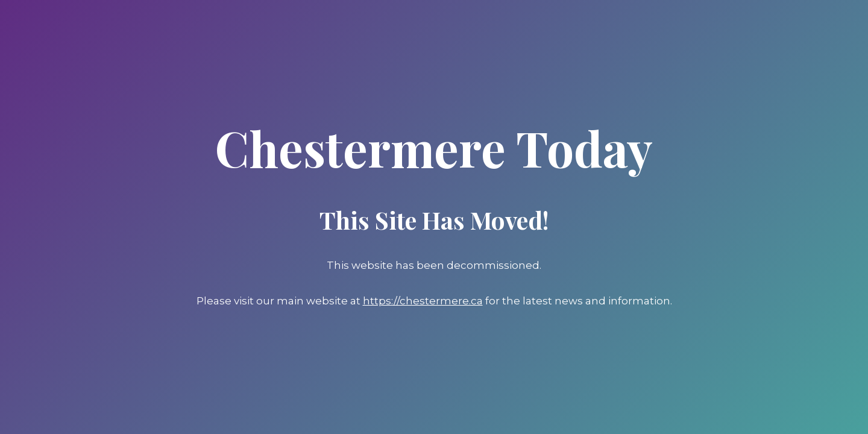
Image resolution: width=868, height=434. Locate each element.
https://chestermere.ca (423, 301)
